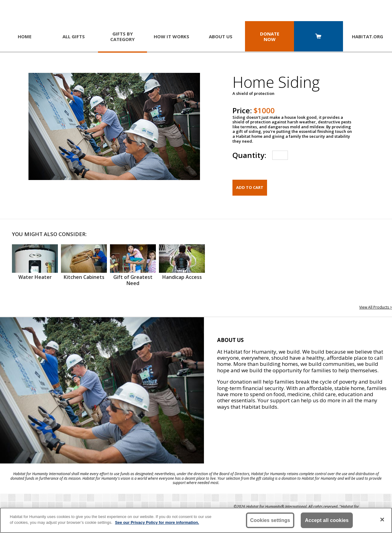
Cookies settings (270, 520)
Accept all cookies (327, 520)
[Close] (382, 520)
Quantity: (249, 155)
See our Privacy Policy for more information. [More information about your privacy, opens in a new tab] (157, 522)
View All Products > (376, 307)
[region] (196, 520)
